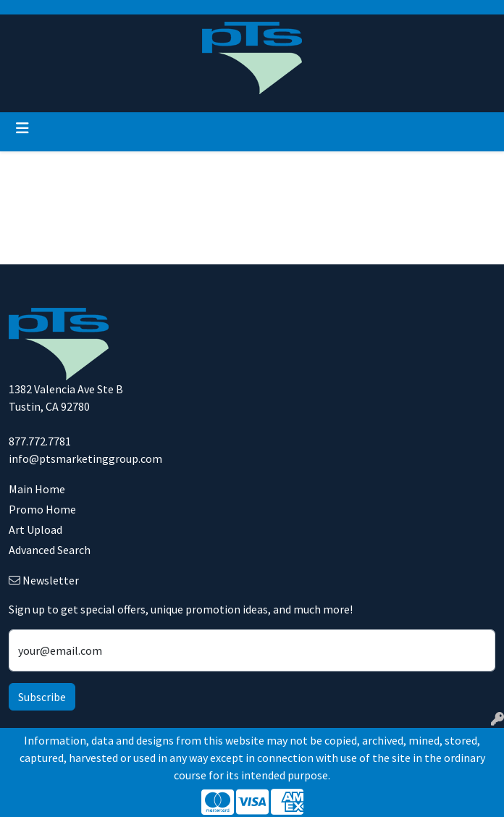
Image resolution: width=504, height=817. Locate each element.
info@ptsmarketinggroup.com (85, 458)
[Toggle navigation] (22, 128)
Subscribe (42, 697)
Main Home (37, 489)
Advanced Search (50, 550)
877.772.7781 (40, 441)
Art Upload (35, 529)
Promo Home (42, 509)
